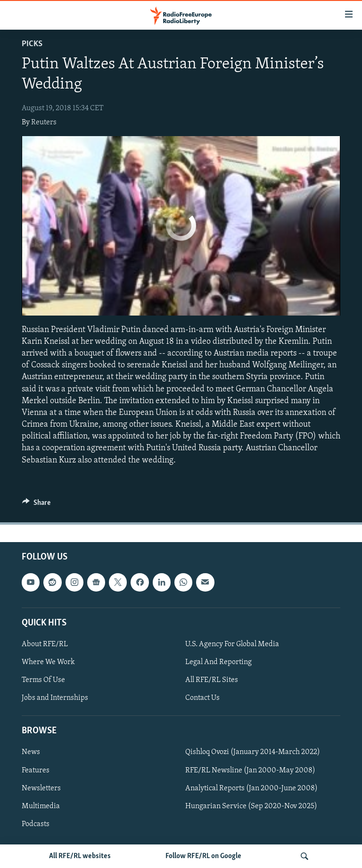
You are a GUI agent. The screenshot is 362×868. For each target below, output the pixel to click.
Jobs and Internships (55, 698)
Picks (32, 44)
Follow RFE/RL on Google (203, 856)
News (31, 752)
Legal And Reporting (218, 662)
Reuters (44, 122)
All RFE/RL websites (80, 856)
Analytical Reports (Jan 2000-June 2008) (251, 788)
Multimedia (41, 806)
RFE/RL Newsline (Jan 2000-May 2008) (250, 770)
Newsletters (41, 788)
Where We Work (48, 662)
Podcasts (36, 824)
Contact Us (202, 698)
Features (36, 770)
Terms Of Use (43, 680)
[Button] (36, 505)
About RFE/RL (45, 644)
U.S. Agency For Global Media (232, 644)
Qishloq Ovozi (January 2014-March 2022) (253, 752)
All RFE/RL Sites (212, 680)
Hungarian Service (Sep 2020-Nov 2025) (251, 806)
